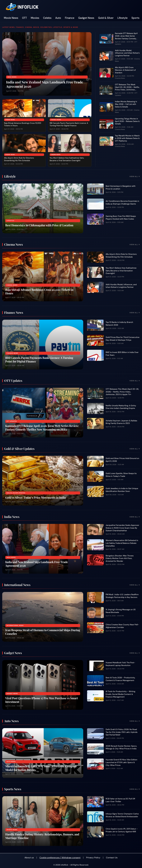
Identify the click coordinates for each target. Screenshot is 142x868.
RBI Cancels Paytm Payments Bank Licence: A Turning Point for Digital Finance (69, 124)
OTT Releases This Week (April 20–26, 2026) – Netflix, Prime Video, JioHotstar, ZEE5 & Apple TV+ (127, 89)
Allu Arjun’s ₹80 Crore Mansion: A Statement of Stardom (125, 70)
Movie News (11, 18)
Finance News (56, 120)
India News (12, 77)
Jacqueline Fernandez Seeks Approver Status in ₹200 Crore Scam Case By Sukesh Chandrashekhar (122, 528)
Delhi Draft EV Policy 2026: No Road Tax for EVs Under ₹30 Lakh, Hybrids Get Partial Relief (122, 732)
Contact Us (112, 858)
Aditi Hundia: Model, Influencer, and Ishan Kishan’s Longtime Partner (127, 53)
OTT (24, 18)
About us (29, 858)
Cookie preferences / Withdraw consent (60, 858)
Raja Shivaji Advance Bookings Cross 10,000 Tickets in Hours (39, 291)
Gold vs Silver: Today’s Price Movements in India (35, 497)
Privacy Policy (93, 858)
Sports (135, 18)
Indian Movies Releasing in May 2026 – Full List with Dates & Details (126, 104)
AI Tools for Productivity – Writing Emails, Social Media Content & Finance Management (120, 694)
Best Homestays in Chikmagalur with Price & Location (39, 225)
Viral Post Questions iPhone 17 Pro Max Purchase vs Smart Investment (42, 700)
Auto (58, 18)
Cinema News (10, 120)
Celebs (47, 18)
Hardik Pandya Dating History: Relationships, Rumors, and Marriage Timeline (42, 836)
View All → (135, 176)
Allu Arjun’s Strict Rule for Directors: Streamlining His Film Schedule (19, 159)
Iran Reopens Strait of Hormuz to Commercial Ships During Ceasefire (43, 632)
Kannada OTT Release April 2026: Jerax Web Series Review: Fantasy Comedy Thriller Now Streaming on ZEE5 (126, 39)
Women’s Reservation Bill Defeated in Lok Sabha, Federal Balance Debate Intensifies (122, 543)
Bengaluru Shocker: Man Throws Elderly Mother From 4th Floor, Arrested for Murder (120, 558)
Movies (35, 18)
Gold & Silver (106, 18)
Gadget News (86, 18)
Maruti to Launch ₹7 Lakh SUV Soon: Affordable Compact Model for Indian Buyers (41, 768)
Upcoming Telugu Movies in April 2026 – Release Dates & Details (127, 121)
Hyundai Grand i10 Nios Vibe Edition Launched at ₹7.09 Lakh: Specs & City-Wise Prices (121, 762)
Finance (70, 18)
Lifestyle (123, 18)
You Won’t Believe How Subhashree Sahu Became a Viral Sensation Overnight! (67, 159)
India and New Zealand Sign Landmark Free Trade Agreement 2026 (45, 84)
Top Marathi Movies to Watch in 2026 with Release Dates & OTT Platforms (127, 138)
